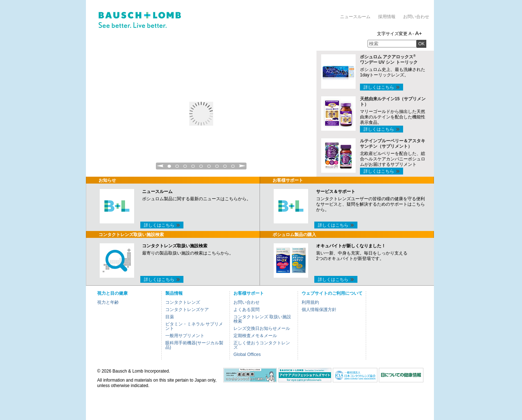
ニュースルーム (355, 17)
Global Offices (247, 354)
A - (411, 34)
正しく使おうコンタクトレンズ (262, 345)
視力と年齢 (108, 302)
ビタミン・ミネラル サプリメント (194, 326)
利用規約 (310, 302)
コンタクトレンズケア (187, 310)
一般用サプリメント (185, 336)
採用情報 (387, 17)
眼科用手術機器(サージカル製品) (194, 345)
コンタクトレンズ (183, 302)
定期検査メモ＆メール (255, 336)
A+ (419, 33)
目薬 (170, 317)
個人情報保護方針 (319, 310)
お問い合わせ (416, 17)
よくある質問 (246, 310)
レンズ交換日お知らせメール (262, 328)
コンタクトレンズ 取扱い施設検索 (262, 319)
